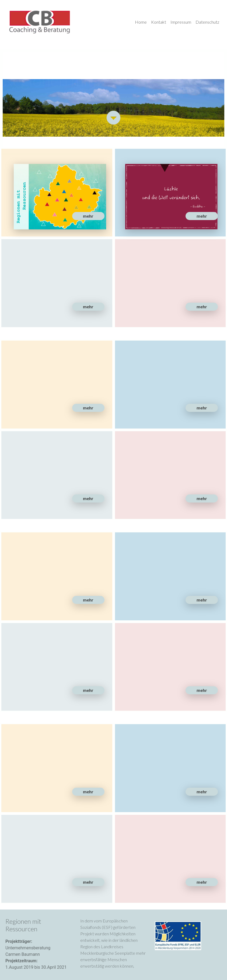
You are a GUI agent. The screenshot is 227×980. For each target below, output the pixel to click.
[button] (88, 216)
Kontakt (159, 22)
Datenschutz (207, 22)
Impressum (181, 22)
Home (141, 22)
